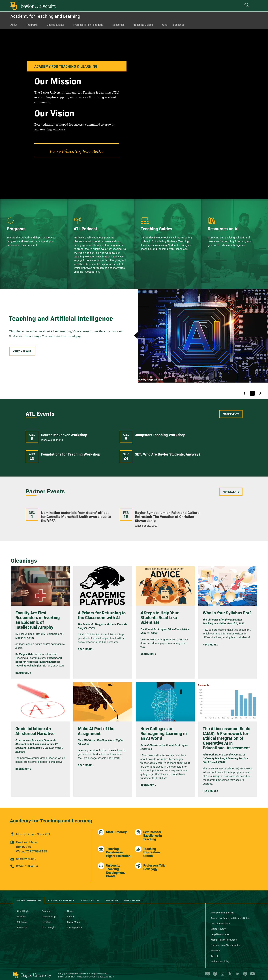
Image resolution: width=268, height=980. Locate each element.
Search (71, 913)
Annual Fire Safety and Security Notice (230, 914)
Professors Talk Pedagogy (88, 25)
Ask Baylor (22, 918)
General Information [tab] (29, 896)
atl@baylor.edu (26, 855)
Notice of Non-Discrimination (226, 941)
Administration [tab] (90, 896)
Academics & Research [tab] (61, 896)
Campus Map (49, 913)
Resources (118, 25)
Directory (47, 918)
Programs (32, 25)
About (14, 25)
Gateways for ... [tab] (134, 896)
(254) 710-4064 (27, 862)
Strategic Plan (74, 923)
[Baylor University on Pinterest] (244, 971)
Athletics (21, 913)
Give (165, 25)
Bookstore (22, 923)
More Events (231, 414)
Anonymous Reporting (222, 909)
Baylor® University (79, 969)
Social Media (74, 918)
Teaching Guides (143, 25)
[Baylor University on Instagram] (222, 971)
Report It (215, 947)
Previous (245, 393)
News (70, 907)
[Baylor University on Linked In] (237, 971)
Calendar (47, 907)
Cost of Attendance (221, 919)
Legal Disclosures (220, 930)
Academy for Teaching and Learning (45, 16)
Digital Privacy (218, 925)
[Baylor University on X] (229, 971)
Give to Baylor (49, 923)
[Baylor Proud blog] (207, 971)
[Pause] (252, 393)
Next (260, 393)
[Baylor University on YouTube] (252, 971)
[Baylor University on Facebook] (214, 971)
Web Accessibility (220, 957)
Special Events (55, 25)
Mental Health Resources (224, 936)
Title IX (214, 952)
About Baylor (23, 907)
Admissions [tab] (112, 896)
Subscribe (179, 25)
